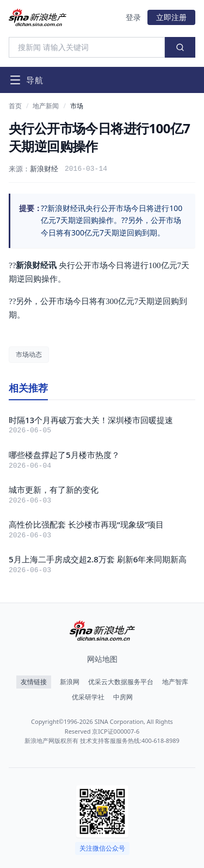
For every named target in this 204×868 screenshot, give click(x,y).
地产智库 (175, 682)
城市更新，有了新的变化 (54, 489)
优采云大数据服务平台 (121, 682)
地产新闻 (46, 106)
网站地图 (102, 659)
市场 (77, 106)
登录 (133, 17)
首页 (15, 106)
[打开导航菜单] (26, 80)
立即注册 (171, 17)
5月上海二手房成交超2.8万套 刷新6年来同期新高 (98, 559)
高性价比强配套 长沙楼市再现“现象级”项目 (86, 524)
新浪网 (70, 682)
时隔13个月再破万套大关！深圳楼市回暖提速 (91, 420)
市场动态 (29, 354)
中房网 (123, 697)
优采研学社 (88, 697)
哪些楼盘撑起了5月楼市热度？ (64, 455)
